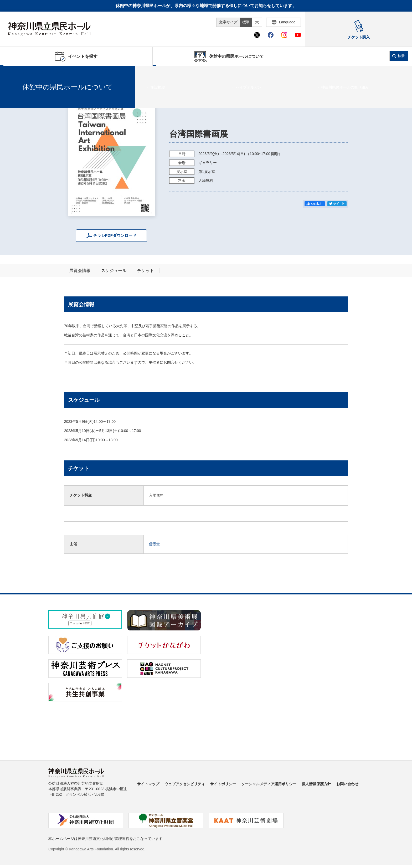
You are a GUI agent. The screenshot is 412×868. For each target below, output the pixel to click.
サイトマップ (148, 784)
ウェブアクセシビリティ (185, 784)
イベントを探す (33, 73)
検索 (401, 56)
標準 (246, 22)
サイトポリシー (223, 784)
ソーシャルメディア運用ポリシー (269, 784)
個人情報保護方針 (316, 784)
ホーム (13, 73)
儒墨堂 (154, 544)
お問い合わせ (347, 784)
